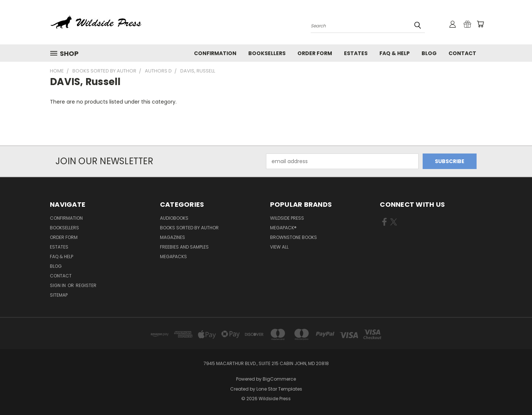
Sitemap (59, 295)
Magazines (173, 237)
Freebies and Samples (184, 247)
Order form (315, 53)
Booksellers (267, 53)
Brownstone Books (294, 237)
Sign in (58, 285)
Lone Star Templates (279, 389)
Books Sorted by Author (189, 228)
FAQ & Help (395, 53)
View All (279, 247)
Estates (356, 53)
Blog (429, 53)
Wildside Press (287, 218)
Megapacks (173, 257)
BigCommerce (279, 379)
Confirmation (215, 53)
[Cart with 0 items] (480, 24)
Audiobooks (174, 218)
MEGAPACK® (283, 228)
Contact (462, 53)
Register (86, 285)
